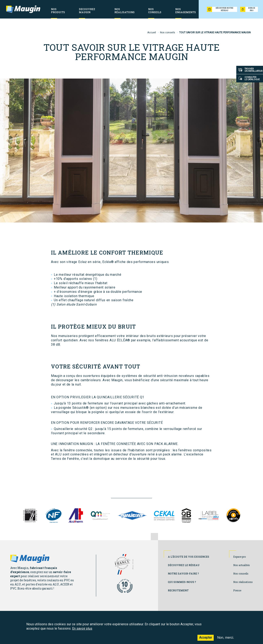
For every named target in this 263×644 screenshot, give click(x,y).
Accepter (206, 640)
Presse (237, 590)
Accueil (152, 32)
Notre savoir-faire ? (183, 573)
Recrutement (178, 590)
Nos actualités (242, 565)
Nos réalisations (243, 582)
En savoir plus (82, 631)
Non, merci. (226, 640)
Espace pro (239, 557)
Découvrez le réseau (184, 565)
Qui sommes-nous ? (182, 582)
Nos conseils (168, 32)
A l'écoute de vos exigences (189, 557)
